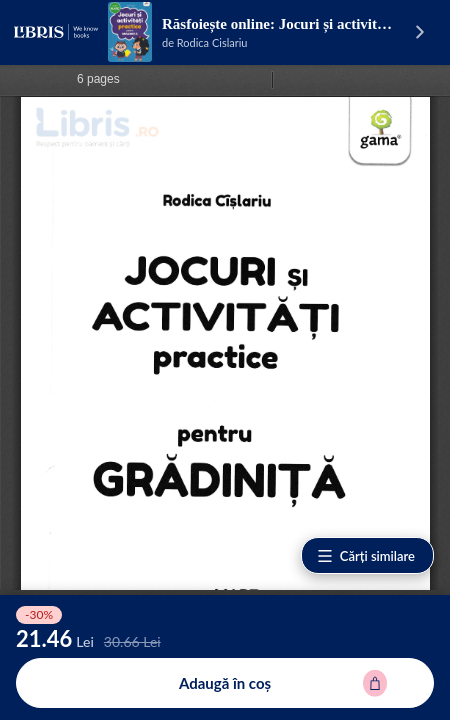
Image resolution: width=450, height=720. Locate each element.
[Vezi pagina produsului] (130, 32)
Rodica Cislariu (212, 42)
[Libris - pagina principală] (56, 32)
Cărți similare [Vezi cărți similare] (365, 556)
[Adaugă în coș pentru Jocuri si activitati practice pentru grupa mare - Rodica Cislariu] (225, 683)
